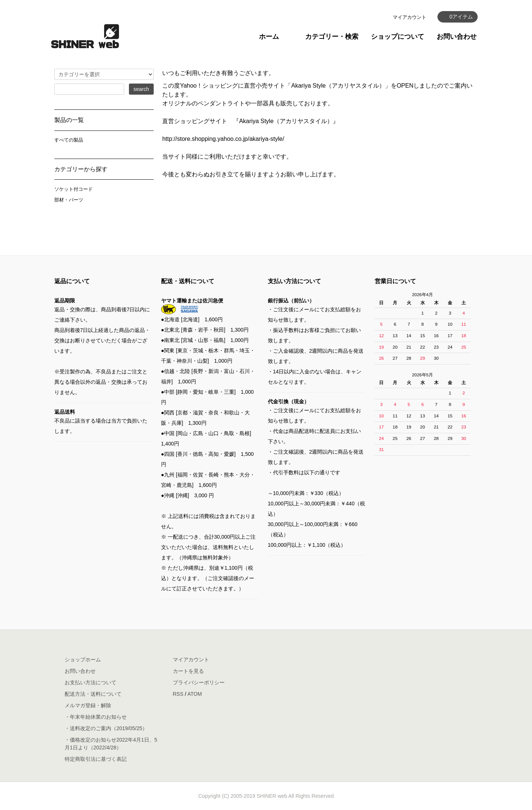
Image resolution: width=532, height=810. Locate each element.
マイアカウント (410, 17)
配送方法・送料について (93, 694)
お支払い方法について (91, 682)
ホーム (269, 37)
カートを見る (188, 671)
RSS (178, 694)
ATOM (195, 694)
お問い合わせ (457, 37)
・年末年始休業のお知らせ (96, 717)
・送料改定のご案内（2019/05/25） (106, 728)
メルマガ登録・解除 (88, 705)
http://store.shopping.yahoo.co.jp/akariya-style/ (223, 139)
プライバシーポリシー (199, 682)
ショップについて (398, 37)
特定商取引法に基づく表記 (96, 759)
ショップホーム (83, 660)
